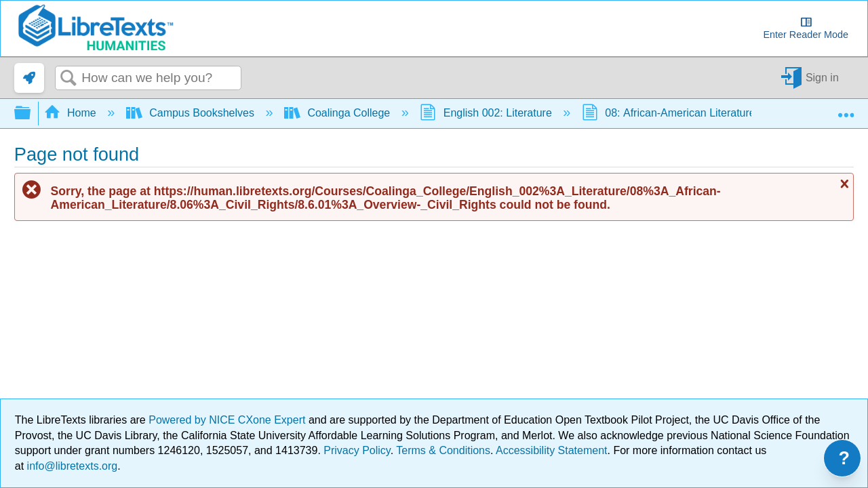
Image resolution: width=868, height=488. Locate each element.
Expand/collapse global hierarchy (31, 114)
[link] (29, 78)
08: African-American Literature (670, 113)
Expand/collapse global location (846, 109)
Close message (843, 184)
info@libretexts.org (71, 466)
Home (72, 113)
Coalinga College (339, 113)
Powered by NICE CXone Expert (229, 420)
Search (68, 79)
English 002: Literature (487, 113)
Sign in (822, 78)
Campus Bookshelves (192, 113)
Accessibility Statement (552, 450)
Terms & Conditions (443, 450)
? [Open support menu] (845, 458)
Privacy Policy (357, 450)
